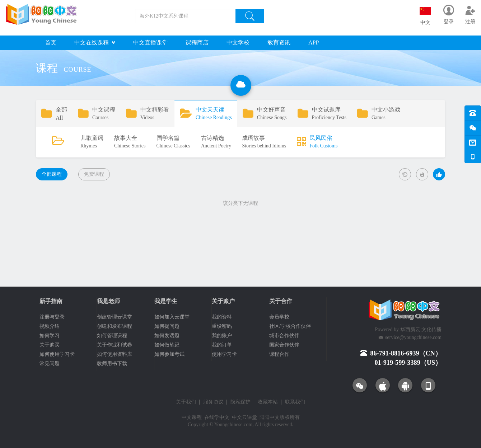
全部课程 (52, 174)
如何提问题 (167, 326)
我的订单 (222, 345)
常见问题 (50, 364)
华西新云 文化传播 (421, 329)
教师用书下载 (112, 364)
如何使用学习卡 (57, 354)
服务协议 (213, 402)
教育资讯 (279, 43)
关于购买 (50, 345)
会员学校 (279, 317)
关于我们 (186, 402)
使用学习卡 (224, 354)
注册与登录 (52, 317)
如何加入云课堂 (172, 317)
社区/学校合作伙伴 (290, 326)
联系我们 (295, 402)
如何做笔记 (167, 345)
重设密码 (222, 326)
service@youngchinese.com (413, 337)
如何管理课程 (112, 336)
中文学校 (238, 43)
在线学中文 (217, 417)
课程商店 (197, 43)
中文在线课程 (95, 43)
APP (314, 43)
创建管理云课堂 (115, 317)
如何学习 (50, 336)
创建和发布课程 (115, 326)
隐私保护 (240, 402)
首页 (51, 43)
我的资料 (222, 317)
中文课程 (192, 417)
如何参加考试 (169, 354)
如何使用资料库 (115, 354)
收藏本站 (268, 402)
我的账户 (222, 336)
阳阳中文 (270, 417)
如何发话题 (167, 336)
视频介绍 (50, 326)
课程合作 (279, 354)
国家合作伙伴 (284, 345)
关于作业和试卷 (115, 345)
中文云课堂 (244, 417)
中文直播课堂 (150, 43)
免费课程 (94, 174)
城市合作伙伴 (284, 336)
